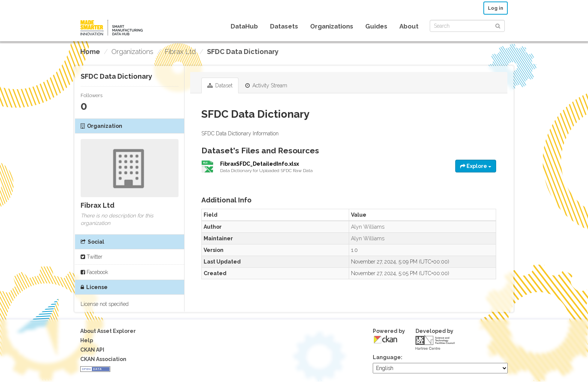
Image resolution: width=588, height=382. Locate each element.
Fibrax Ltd (180, 52)
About (409, 26)
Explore (476, 166)
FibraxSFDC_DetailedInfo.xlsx (259, 164)
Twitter (91, 257)
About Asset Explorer (108, 331)
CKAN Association (103, 359)
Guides (376, 26)
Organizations (332, 26)
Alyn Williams (368, 227)
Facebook (94, 272)
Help (87, 340)
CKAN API (92, 350)
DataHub (244, 26)
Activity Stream (266, 85)
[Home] (90, 52)
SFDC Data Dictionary (243, 52)
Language (387, 357)
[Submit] (498, 25)
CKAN (385, 339)
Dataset (220, 85)
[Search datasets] (467, 26)
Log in (496, 8)
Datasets (284, 26)
